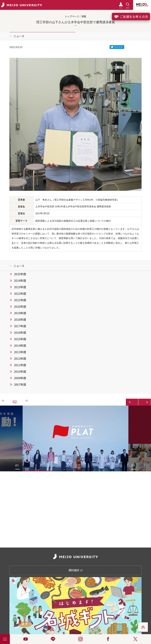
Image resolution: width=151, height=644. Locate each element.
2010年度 (20, 372)
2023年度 (20, 287)
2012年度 (20, 359)
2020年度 (20, 307)
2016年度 (20, 333)
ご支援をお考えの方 (131, 17)
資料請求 (76, 570)
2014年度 (20, 346)
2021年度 (20, 300)
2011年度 (20, 365)
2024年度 (20, 281)
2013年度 (20, 352)
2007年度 (20, 385)
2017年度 (20, 326)
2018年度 (20, 320)
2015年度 (20, 339)
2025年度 (20, 274)
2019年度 (20, 313)
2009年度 (20, 378)
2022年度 (20, 294)
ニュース (19, 36)
